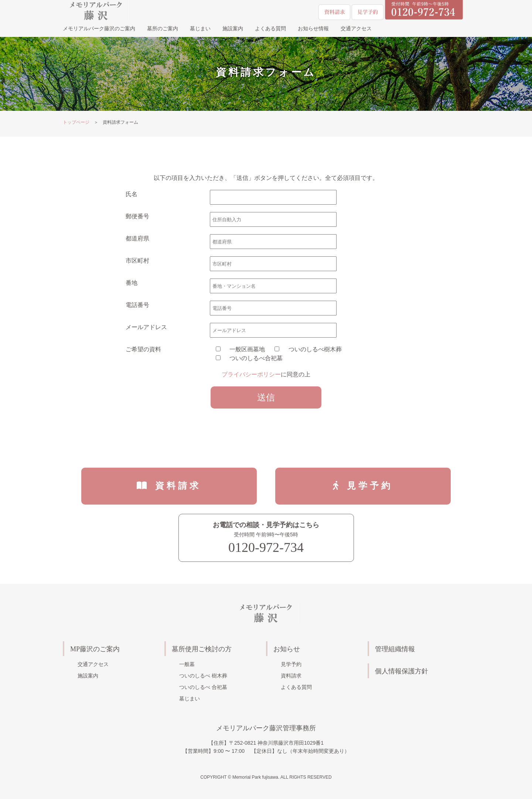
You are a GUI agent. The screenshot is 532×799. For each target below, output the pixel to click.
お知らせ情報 (313, 29)
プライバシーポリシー (251, 374)
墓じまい (200, 29)
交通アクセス (356, 29)
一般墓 (187, 664)
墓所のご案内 (163, 29)
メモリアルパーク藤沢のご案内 (99, 29)
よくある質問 (270, 29)
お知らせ (287, 649)
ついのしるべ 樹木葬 (203, 676)
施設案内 (233, 29)
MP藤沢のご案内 (95, 649)
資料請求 (178, 486)
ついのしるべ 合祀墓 (203, 687)
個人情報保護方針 (402, 671)
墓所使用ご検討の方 (202, 649)
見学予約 (370, 486)
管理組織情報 (395, 649)
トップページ (76, 122)
